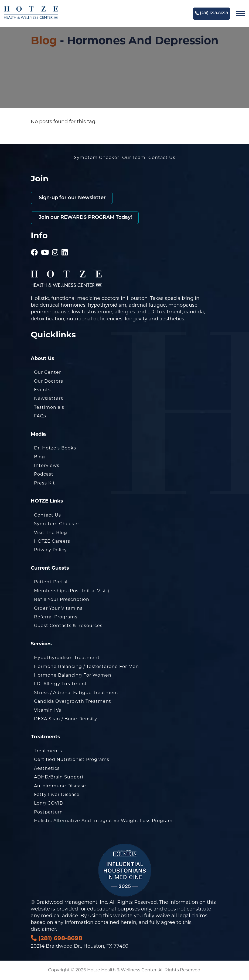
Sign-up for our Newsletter (72, 198)
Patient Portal (51, 582)
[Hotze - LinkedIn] (65, 246)
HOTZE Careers (52, 542)
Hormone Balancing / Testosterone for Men (86, 667)
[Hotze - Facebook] (34, 246)
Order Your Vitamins (58, 609)
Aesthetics (47, 769)
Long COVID (49, 804)
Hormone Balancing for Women (73, 676)
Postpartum (48, 812)
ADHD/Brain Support (59, 777)
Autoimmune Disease (60, 786)
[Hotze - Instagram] (55, 246)
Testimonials (49, 408)
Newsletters (49, 399)
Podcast (44, 475)
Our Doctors (49, 382)
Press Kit (45, 483)
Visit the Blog (51, 533)
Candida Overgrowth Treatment (73, 702)
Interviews (47, 466)
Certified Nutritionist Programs (72, 760)
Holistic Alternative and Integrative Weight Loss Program (103, 821)
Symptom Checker (97, 158)
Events (42, 390)
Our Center (47, 373)
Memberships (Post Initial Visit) (72, 591)
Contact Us (162, 158)
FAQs (40, 416)
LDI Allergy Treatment (61, 684)
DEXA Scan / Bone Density (66, 719)
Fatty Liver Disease (57, 795)
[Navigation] (240, 13)
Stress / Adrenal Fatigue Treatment (76, 693)
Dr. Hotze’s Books (55, 448)
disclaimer (43, 929)
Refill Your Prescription (62, 600)
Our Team (134, 158)
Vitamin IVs (48, 711)
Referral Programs (56, 617)
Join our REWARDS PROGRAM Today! (85, 218)
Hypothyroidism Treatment (67, 658)
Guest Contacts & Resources (68, 626)
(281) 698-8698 (212, 13)
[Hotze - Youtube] (45, 246)
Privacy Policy (50, 550)
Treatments (48, 751)
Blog (44, 41)
